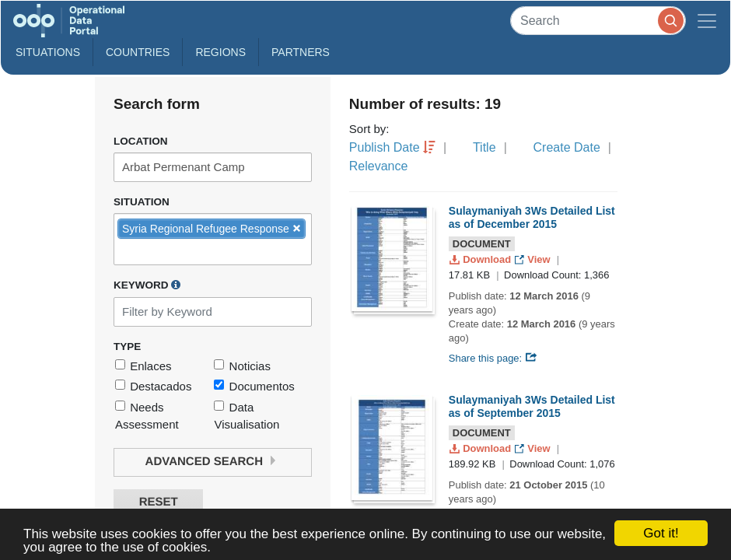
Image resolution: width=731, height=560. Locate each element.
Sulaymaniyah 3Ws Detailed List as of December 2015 (532, 217)
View (534, 259)
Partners (301, 52)
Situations (48, 52)
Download (482, 259)
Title (484, 147)
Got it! (661, 533)
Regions (220, 52)
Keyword (147, 285)
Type (127, 346)
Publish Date (385, 147)
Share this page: (493, 358)
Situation (142, 202)
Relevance (379, 166)
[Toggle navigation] (707, 21)
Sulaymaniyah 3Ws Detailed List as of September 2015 (532, 406)
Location (141, 141)
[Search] (598, 21)
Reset (159, 502)
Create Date (567, 147)
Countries (138, 52)
